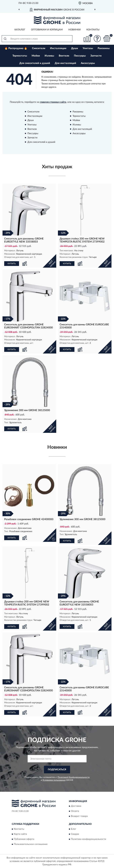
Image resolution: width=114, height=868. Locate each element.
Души (75, 48)
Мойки (36, 56)
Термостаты (20, 56)
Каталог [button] (20, 30)
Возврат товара (79, 816)
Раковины (104, 48)
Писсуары (80, 56)
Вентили (64, 56)
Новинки (75, 30)
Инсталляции (58, 48)
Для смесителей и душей (35, 63)
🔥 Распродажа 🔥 (16, 48)
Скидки (75, 834)
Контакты (93, 30)
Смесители (39, 48)
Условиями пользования (54, 780)
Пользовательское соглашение (31, 844)
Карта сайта (20, 834)
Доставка (76, 806)
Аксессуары (88, 63)
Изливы (49, 56)
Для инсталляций (65, 63)
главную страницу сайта (53, 102)
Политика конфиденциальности (88, 839)
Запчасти (96, 56)
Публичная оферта (24, 839)
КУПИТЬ (12, 264)
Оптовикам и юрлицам (47, 30)
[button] (97, 39)
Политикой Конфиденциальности (74, 777)
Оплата (75, 811)
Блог (74, 829)
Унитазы (88, 48)
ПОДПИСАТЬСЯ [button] (57, 770)
